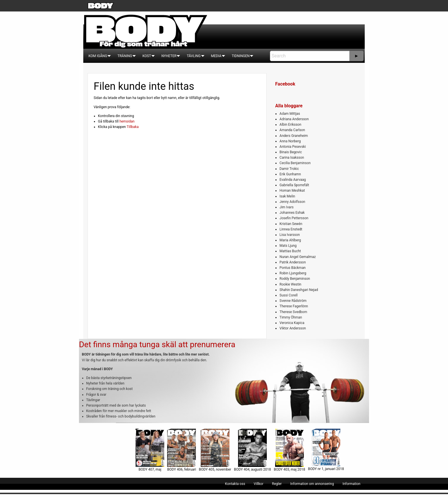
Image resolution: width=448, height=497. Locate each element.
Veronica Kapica (292, 323)
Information (352, 484)
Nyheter (169, 56)
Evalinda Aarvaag (293, 180)
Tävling (194, 56)
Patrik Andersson (293, 262)
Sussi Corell (288, 295)
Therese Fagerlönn (294, 306)
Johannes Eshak (292, 213)
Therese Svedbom (293, 312)
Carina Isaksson (292, 158)
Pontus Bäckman (292, 268)
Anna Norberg (290, 141)
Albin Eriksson (290, 125)
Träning (125, 56)
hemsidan (127, 121)
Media (216, 56)
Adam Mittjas (290, 114)
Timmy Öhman (291, 317)
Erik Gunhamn (290, 174)
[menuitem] (98, 56)
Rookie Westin (290, 284)
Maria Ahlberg (290, 240)
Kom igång (98, 56)
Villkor (259, 484)
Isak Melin (287, 196)
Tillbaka (133, 127)
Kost (147, 56)
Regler (277, 484)
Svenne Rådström (293, 301)
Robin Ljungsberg (293, 273)
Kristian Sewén (291, 224)
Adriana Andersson (294, 119)
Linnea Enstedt (291, 229)
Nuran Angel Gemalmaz (298, 257)
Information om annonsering (312, 484)
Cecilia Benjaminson (295, 163)
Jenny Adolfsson (292, 202)
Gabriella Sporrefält (294, 185)
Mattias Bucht (290, 251)
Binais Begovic (291, 152)
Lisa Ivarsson (290, 235)
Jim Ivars (286, 207)
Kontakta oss (235, 484)
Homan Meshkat (292, 191)
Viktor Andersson (293, 328)
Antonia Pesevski (293, 147)
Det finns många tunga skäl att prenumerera (157, 344)
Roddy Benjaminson (295, 279)
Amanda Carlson (292, 130)
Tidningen (241, 56)
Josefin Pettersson (294, 218)
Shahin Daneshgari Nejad (299, 290)
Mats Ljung (288, 246)
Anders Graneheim (294, 136)
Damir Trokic (289, 169)
